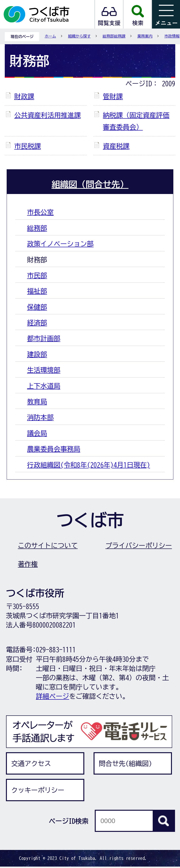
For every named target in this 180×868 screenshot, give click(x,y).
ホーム (50, 36)
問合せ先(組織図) (125, 763)
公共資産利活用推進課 (47, 115)
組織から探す (79, 36)
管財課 (113, 96)
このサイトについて (48, 545)
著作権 (28, 564)
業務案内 (145, 36)
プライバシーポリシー (139, 545)
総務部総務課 (114, 36)
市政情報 (172, 36)
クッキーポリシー (38, 790)
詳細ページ (52, 696)
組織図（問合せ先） (90, 184)
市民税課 (28, 146)
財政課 (24, 96)
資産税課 (116, 146)
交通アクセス (31, 763)
